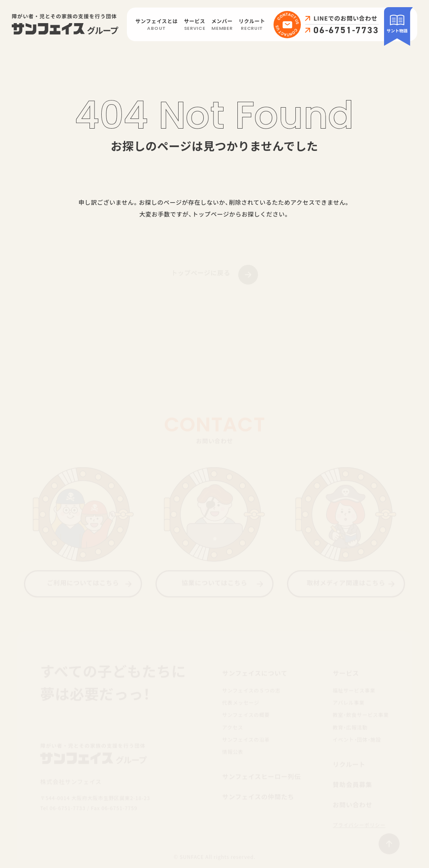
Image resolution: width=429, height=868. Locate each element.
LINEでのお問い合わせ (345, 18)
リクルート (252, 25)
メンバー (222, 25)
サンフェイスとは (157, 25)
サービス (195, 25)
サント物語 (397, 24)
